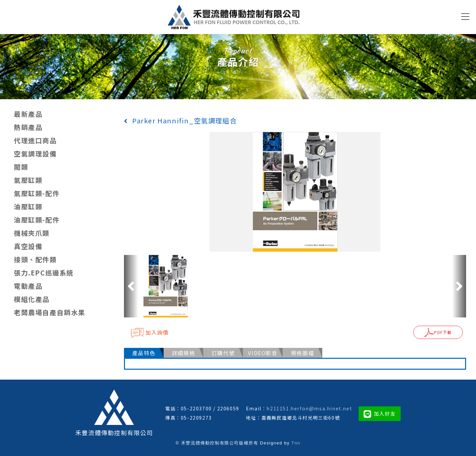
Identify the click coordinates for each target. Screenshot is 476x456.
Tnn (296, 443)
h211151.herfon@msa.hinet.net (309, 408)
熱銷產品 (28, 127)
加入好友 (380, 414)
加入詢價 (150, 333)
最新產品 (28, 114)
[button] (131, 286)
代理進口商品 (35, 140)
